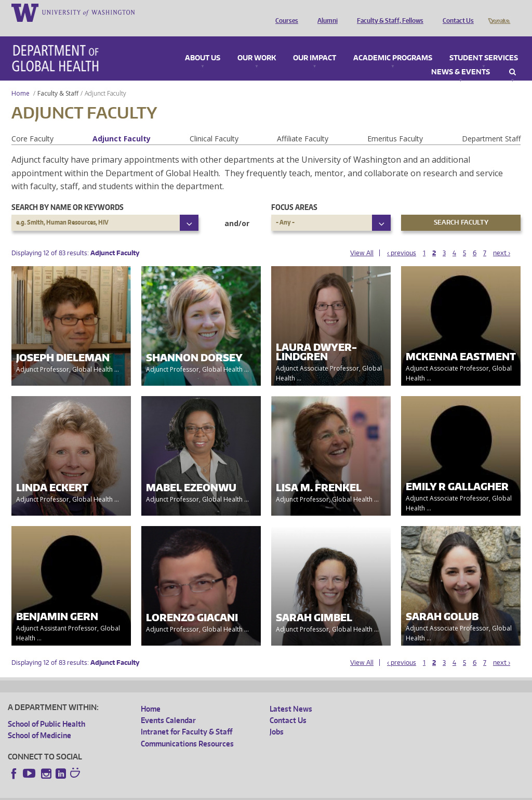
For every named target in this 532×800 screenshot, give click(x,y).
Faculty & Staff (58, 79)
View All (362, 238)
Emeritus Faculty (395, 124)
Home (21, 79)
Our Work (257, 44)
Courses (284, 12)
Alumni (325, 12)
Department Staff (491, 124)
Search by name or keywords (68, 193)
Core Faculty (32, 124)
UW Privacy (145, 791)
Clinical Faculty (214, 124)
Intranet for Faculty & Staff (187, 717)
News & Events (461, 58)
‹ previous (402, 238)
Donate (498, 12)
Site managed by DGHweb (249, 791)
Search (513, 58)
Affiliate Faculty (303, 124)
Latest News (291, 694)
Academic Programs (393, 44)
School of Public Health (46, 709)
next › (502, 238)
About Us (203, 44)
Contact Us (456, 12)
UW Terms (188, 791)
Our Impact (315, 44)
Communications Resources (187, 729)
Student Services (484, 44)
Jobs (277, 717)
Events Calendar (168, 706)
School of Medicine (39, 721)
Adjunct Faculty (122, 124)
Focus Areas (294, 193)
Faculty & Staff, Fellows (388, 12)
